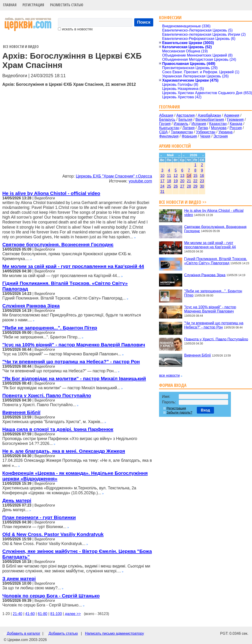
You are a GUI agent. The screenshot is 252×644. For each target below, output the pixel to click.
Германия (235, 120)
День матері (17, 500)
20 (182, 181)
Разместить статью (67, 5)
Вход (205, 410)
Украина (225, 132)
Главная (10, 5)
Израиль (181, 124)
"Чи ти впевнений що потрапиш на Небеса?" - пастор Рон (71, 362)
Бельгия (185, 120)
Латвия (188, 128)
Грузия (165, 124)
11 (169, 176)
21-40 (18, 614)
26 (176, 186)
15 (195, 176)
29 (195, 186)
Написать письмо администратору (114, 633)
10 (162, 176)
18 (169, 181)
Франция (189, 136)
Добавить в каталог (23, 633)
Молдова (219, 128)
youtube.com (140, 181)
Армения (232, 115)
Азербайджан (209, 115)
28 (189, 186)
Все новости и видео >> (183, 202)
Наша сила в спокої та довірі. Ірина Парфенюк (58, 429)
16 (202, 176)
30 (202, 186)
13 (182, 176)
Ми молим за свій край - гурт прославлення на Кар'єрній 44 (73, 266)
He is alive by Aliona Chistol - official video (51, 193)
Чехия (205, 136)
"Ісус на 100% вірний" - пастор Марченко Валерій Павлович (74, 345)
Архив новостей (175, 146)
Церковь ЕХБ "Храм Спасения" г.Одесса (114, 176)
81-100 (56, 614)
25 (169, 186)
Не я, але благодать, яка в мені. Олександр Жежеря (64, 451)
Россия (236, 128)
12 (176, 176)
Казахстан (218, 124)
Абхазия (166, 115)
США (163, 132)
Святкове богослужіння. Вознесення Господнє (58, 244)
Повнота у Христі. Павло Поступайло (47, 395)
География (169, 107)
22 (195, 181)
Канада (236, 124)
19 (176, 181)
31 (162, 192)
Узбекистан (206, 132)
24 (162, 186)
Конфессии (170, 18)
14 (189, 176)
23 (202, 181)
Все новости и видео (21, 47)
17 (162, 181)
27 (182, 186)
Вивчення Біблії (21, 412)
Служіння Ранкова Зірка (31, 306)
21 (189, 181)
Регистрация (33, 5)
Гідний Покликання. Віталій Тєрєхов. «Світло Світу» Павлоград (215, 261)
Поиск (144, 22)
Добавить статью (63, 633)
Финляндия (169, 136)
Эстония (221, 136)
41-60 (30, 614)
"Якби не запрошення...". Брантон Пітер (50, 328)
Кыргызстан (169, 128)
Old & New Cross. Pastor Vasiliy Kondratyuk (53, 534)
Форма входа (173, 385)
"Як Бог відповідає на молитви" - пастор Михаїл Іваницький (74, 378)
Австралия (186, 115)
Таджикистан (182, 132)
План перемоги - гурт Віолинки (39, 517)
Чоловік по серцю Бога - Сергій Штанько (51, 596)
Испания (199, 124)
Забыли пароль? (179, 412)
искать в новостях (75, 29)
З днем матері (19, 579)
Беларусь (167, 120)
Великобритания (210, 120)
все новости (169, 375)
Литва (203, 128)
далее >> (73, 614)
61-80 (43, 614)
